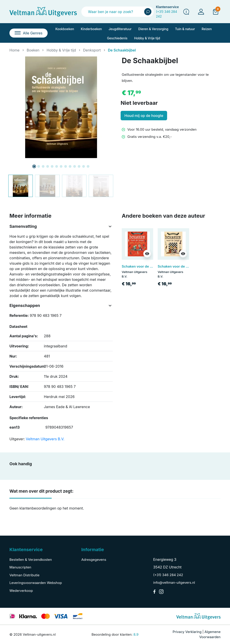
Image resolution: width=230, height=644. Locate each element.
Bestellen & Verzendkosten (31, 560)
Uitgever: (17, 439)
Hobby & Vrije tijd (61, 50)
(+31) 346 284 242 (168, 575)
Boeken (33, 50)
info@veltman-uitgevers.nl (174, 583)
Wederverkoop (21, 591)
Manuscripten (20, 567)
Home (14, 50)
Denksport (92, 50)
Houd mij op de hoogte (144, 116)
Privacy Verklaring (187, 632)
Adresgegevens (94, 560)
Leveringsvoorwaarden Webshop (36, 583)
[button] (216, 11)
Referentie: (19, 315)
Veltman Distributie (24, 575)
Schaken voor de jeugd (176, 266)
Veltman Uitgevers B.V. (45, 439)
